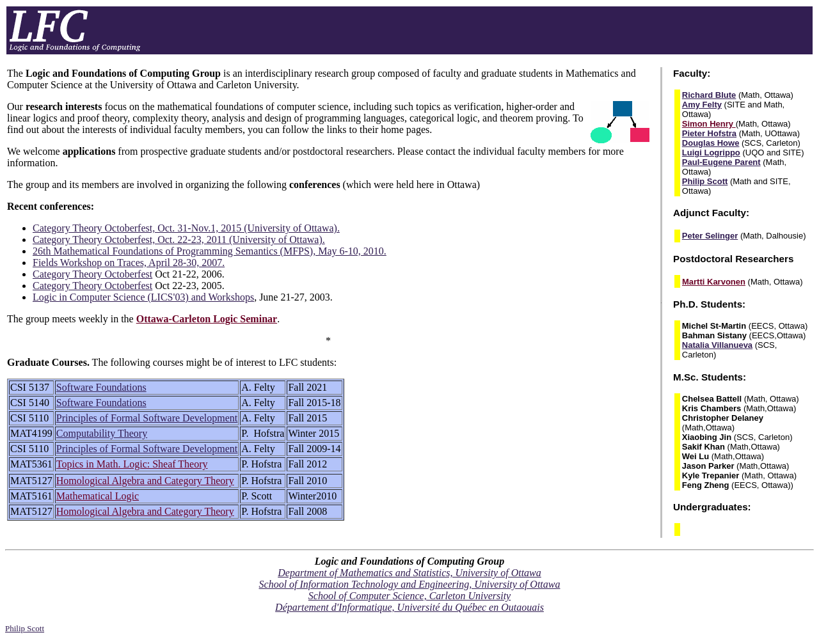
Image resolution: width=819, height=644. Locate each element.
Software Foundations (101, 387)
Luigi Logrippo (711, 153)
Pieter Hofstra (709, 133)
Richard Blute (709, 95)
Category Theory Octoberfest (92, 274)
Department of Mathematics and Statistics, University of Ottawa (409, 573)
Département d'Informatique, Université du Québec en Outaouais (409, 607)
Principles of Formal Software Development (147, 418)
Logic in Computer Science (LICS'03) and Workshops (143, 297)
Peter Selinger (710, 236)
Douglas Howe (711, 143)
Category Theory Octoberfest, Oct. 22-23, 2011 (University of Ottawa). (179, 240)
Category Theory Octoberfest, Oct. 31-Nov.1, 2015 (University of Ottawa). (186, 228)
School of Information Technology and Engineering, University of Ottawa (410, 584)
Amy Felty (702, 105)
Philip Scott (705, 181)
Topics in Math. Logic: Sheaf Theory (132, 464)
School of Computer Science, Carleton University (409, 596)
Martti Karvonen (714, 282)
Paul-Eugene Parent (721, 162)
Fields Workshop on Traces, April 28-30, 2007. (129, 263)
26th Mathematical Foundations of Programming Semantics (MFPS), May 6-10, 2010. (210, 251)
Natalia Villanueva (717, 345)
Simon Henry (709, 124)
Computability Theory (102, 433)
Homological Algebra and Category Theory (145, 481)
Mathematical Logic (98, 496)
